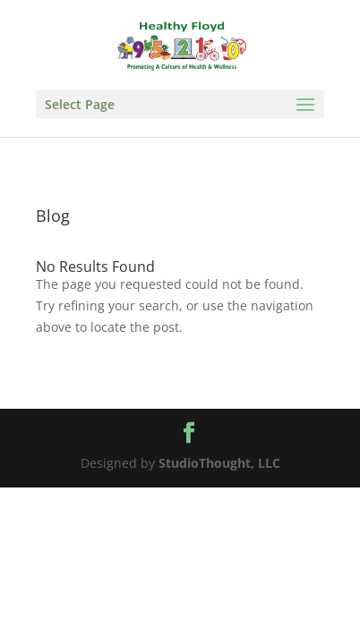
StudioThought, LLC (219, 463)
